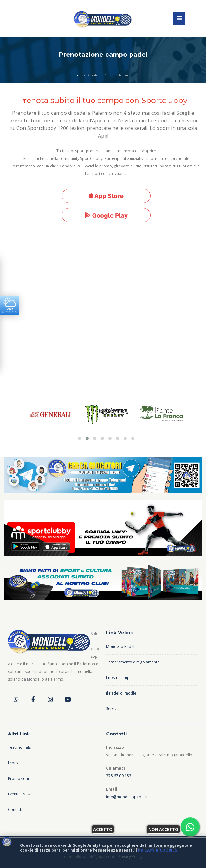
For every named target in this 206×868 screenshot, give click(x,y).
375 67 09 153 (119, 776)
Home (76, 75)
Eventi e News (20, 794)
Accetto (103, 829)
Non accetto (163, 829)
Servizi (112, 709)
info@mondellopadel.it (127, 797)
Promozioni (18, 778)
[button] (80, 438)
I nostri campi (118, 678)
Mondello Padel (120, 646)
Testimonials (19, 747)
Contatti (15, 809)
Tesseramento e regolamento (133, 662)
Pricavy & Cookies (158, 850)
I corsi (13, 763)
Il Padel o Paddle (121, 693)
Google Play (106, 215)
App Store (106, 196)
